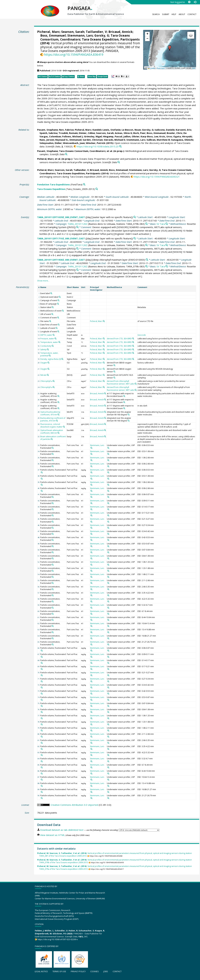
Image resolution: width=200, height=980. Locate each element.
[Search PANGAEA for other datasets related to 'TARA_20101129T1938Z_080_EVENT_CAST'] (147, 260)
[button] (170, 48)
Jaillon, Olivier (131, 136)
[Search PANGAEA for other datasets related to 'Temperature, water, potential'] (50, 356)
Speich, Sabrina (48, 133)
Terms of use (59, 971)
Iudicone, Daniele (165, 130)
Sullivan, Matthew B (158, 140)
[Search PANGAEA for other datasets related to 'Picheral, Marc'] (104, 321)
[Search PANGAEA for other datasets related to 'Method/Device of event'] (63, 311)
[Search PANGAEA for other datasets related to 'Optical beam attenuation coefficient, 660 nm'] (58, 433)
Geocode (142, 335)
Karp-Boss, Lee (149, 136)
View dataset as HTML (52, 835)
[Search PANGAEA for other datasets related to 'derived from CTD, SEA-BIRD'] (133, 339)
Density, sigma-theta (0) (51, 359)
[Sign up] (189, 2)
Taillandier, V (96, 32)
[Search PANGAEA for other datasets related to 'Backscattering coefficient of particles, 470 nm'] (57, 421)
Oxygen (44, 363)
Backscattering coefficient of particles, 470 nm (53, 419)
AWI (194, 68)
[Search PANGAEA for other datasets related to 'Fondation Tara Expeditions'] (84, 185)
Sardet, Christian (93, 140)
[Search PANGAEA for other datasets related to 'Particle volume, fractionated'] (42, 472)
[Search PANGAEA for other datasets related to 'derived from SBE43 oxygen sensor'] (114, 365)
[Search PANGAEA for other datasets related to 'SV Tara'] (167, 224)
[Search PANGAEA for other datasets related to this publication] (120, 146)
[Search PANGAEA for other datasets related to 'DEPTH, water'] (54, 335)
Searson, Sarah (73, 32)
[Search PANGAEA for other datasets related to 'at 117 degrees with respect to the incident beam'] (124, 396)
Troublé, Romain (68, 133)
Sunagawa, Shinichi (182, 140)
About (182, 14)
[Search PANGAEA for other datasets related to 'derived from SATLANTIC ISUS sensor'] (114, 378)
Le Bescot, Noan (131, 130)
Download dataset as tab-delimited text (62, 830)
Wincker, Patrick (96, 143)
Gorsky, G (102, 35)
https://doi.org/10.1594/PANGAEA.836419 (74, 55)
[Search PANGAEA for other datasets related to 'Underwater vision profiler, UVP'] (108, 448)
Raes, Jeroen (47, 140)
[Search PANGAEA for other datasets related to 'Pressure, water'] (55, 339)
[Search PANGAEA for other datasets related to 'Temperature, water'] (59, 342)
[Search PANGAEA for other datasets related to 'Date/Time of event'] (59, 325)
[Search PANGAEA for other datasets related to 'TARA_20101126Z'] (146, 224)
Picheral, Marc (48, 32)
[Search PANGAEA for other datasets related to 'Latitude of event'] (57, 328)
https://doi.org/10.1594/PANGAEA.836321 (157, 177)
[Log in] (195, 2)
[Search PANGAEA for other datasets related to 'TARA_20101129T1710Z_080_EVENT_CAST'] (135, 238)
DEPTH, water (46, 335)
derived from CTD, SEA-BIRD (119, 339)
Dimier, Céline (87, 133)
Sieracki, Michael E (115, 140)
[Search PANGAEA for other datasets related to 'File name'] (50, 321)
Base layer (161, 68)
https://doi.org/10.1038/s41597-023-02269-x (58, 939)
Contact (192, 14)
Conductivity (46, 346)
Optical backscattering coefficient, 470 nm (50, 413)
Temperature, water (49, 342)
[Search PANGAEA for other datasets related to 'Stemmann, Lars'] (91, 448)
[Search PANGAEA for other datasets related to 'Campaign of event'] (58, 300)
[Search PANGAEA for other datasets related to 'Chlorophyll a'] (54, 381)
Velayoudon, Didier (51, 143)
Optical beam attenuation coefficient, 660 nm (52, 432)
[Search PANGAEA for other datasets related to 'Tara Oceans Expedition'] (97, 189)
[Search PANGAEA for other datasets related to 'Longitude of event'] (58, 331)
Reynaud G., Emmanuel (68, 140)
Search (156, 14)
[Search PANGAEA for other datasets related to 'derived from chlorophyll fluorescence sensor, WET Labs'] (136, 384)
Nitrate (43, 375)
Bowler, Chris (174, 133)
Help (174, 14)
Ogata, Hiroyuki (183, 136)
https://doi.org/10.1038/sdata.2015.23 (98, 146)
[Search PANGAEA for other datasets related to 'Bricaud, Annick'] (105, 393)
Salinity (43, 350)
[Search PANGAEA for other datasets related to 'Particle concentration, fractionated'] (53, 448)
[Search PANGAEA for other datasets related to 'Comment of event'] (58, 318)
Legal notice (41, 971)
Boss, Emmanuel (53, 35)
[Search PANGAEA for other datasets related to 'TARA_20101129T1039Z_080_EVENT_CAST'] (135, 217)
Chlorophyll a (46, 381)
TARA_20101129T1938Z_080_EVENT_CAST (61, 260)
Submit (166, 14)
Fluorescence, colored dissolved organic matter (51, 425)
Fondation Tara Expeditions (54, 184)
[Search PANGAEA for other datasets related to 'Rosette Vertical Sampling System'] (77, 227)
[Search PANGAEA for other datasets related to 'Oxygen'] (48, 363)
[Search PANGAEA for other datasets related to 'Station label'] (53, 307)
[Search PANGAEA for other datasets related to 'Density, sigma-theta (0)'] (62, 359)
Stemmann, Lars (80, 35)
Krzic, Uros (166, 136)
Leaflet (152, 68)
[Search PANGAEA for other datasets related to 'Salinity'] (48, 349)
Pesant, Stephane (47, 130)
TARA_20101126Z (77, 224)
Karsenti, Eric (184, 130)
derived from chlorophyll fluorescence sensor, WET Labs (121, 382)
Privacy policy (78, 971)
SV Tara (161, 224)
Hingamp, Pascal (112, 136)
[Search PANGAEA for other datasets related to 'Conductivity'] (53, 346)
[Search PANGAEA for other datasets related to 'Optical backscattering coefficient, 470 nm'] (58, 415)
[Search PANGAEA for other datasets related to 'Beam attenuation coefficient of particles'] (52, 439)
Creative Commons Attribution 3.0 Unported (74, 805)
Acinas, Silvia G (123, 133)
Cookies (95, 971)
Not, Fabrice (66, 130)
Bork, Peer (139, 133)
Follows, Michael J (72, 136)
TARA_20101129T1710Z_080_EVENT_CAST (61, 238)
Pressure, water (47, 339)
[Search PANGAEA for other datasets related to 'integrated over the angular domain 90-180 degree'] (129, 415)
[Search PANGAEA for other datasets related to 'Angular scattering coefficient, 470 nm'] (58, 396)
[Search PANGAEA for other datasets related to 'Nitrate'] (48, 375)
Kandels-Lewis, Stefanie (106, 130)
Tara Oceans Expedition (51, 189)
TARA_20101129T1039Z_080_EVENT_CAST (61, 217)
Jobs (106, 971)
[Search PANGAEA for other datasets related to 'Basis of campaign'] (58, 304)
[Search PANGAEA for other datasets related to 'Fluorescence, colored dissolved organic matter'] (64, 427)
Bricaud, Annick (121, 32)
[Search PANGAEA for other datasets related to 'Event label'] (51, 293)
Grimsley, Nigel (93, 136)
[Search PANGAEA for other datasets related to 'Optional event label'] (60, 297)
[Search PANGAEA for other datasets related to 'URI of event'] (52, 314)
